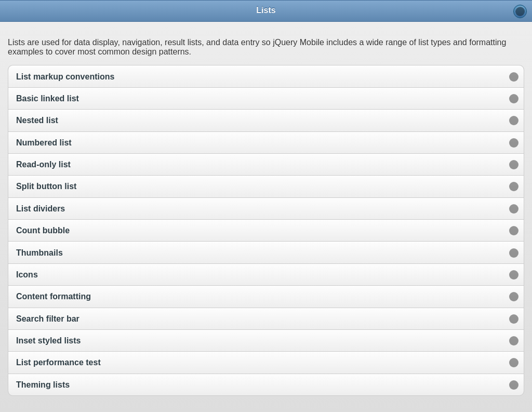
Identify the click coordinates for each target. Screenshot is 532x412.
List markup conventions (65, 77)
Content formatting (54, 296)
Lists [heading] (266, 10)
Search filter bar (48, 319)
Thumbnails (39, 253)
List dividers (41, 209)
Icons (27, 275)
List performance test (58, 362)
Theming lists (43, 385)
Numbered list (44, 143)
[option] (266, 76)
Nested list (37, 120)
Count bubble (43, 230)
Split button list (46, 186)
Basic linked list (48, 98)
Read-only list (43, 164)
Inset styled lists (49, 341)
